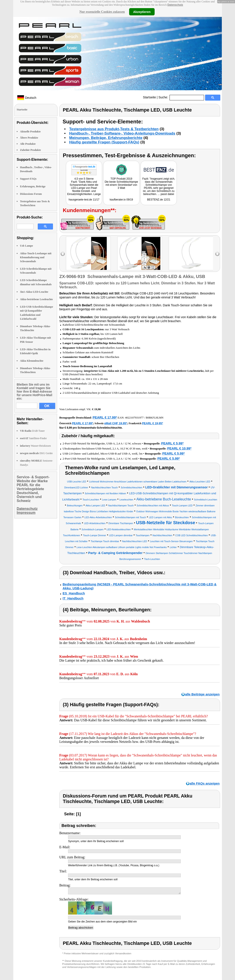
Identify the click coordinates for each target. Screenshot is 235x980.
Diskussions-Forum (31, 194)
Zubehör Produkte (30, 150)
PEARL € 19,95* (152, 423)
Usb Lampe (26, 246)
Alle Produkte (28, 144)
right (217, 254)
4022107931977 (134, 418)
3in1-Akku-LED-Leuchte (34, 292)
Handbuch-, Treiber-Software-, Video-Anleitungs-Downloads (122, 133)
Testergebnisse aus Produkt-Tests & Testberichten (114, 129)
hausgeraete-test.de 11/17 (84, 200)
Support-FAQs (28, 179)
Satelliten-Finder (33, 438)
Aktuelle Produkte (30, 132)
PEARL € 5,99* (172, 443)
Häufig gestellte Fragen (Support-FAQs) (104, 142)
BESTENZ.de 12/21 (159, 200)
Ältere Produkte (29, 138)
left (63, 254)
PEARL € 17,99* (105, 417)
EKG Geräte (36, 453)
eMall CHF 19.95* (116, 423)
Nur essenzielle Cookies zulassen (102, 12)
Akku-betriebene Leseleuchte (36, 299)
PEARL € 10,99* (179, 448)
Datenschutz (175, 5)
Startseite (149, 97)
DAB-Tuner (32, 431)
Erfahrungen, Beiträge (33, 186)
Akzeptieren (142, 12)
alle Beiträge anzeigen (202, 694)
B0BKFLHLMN (155, 418)
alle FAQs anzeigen (205, 783)
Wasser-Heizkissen (35, 446)
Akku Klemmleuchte (32, 361)
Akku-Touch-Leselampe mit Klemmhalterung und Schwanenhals (36, 257)
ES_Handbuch (74, 593)
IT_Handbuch (73, 598)
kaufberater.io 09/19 (121, 200)
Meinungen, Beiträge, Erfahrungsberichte (106, 138)
